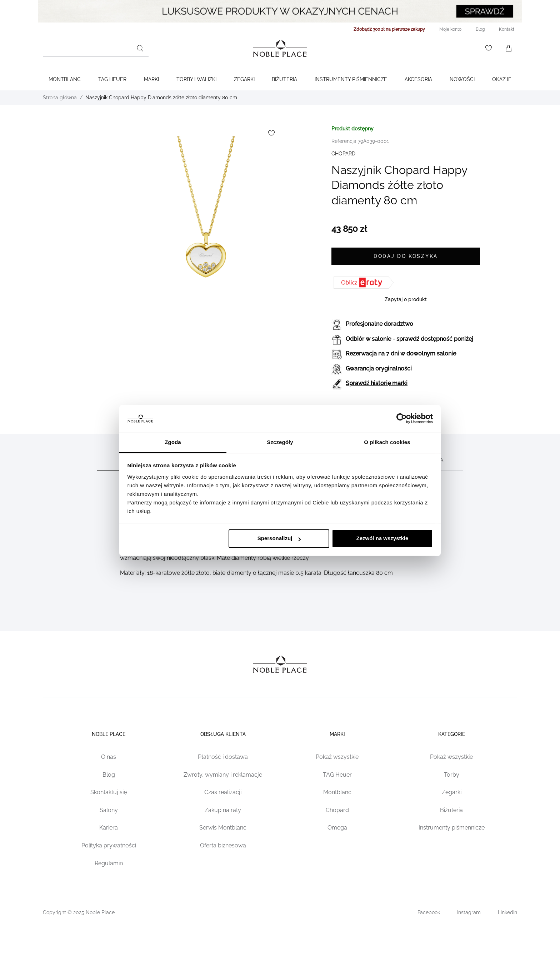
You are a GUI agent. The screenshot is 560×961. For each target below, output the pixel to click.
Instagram (469, 912)
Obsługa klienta (223, 734)
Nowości (462, 79)
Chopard (337, 810)
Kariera (109, 828)
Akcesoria (418, 79)
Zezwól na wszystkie (382, 539)
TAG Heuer (112, 79)
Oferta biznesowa (223, 845)
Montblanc (65, 79)
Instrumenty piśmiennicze (351, 79)
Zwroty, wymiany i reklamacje (223, 775)
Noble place (109, 734)
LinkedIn (507, 912)
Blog (109, 775)
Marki (151, 79)
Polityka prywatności (109, 845)
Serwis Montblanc (223, 828)
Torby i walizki (196, 79)
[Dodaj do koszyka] (406, 256)
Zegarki (244, 79)
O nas (109, 757)
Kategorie (452, 734)
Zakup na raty (223, 810)
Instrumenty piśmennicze (452, 828)
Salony (109, 810)
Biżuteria (284, 79)
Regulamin (109, 863)
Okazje (502, 79)
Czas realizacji (223, 792)
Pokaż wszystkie (337, 757)
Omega (337, 828)
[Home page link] (280, 48)
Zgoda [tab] (173, 442)
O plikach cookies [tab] (387, 442)
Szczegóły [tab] (280, 442)
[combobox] (96, 48)
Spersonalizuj (279, 539)
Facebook (429, 912)
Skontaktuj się (109, 792)
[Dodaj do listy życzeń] (271, 133)
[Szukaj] (140, 48)
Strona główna (60, 98)
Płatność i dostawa (223, 757)
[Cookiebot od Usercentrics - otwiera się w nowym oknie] (402, 419)
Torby (452, 775)
